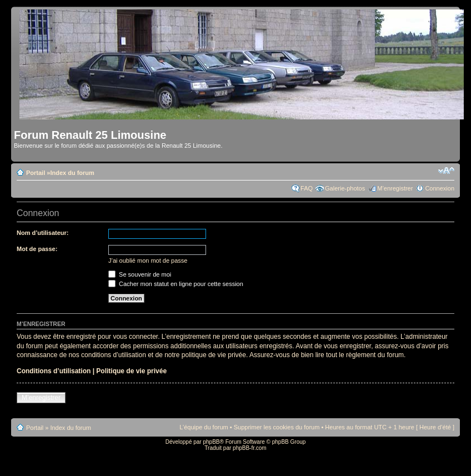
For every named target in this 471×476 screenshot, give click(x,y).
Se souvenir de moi (140, 274)
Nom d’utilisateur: (43, 233)
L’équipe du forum (204, 427)
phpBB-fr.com (250, 448)
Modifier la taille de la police (446, 171)
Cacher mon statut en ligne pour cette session (176, 284)
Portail (36, 173)
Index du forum (72, 173)
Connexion (440, 188)
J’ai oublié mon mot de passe (148, 260)
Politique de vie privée (131, 371)
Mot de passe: (37, 249)
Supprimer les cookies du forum (277, 427)
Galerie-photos (345, 188)
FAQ (307, 188)
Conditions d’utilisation (54, 371)
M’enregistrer (395, 188)
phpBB (211, 442)
